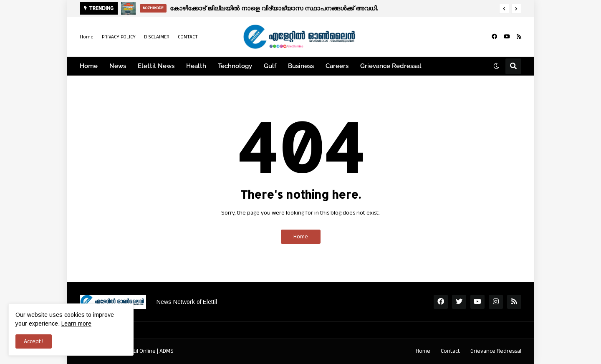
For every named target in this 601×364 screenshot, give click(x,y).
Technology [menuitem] (235, 66)
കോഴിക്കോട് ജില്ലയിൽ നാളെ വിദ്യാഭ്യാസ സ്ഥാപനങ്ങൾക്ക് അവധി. (274, 8)
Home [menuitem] (89, 66)
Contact (450, 351)
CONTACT (188, 37)
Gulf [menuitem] (270, 66)
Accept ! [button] (34, 341)
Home (87, 37)
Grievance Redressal (496, 351)
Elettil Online (140, 351)
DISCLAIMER (157, 37)
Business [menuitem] (301, 66)
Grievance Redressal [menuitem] (391, 66)
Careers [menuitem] (337, 66)
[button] (504, 9)
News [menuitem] (118, 66)
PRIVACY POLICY (119, 37)
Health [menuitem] (196, 66)
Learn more (76, 324)
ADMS (167, 351)
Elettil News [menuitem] (156, 66)
